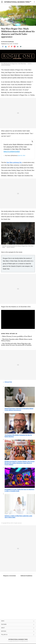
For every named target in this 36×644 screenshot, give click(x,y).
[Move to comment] (21, 47)
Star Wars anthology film (14, 162)
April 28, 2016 (22, 155)
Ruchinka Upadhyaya (8, 42)
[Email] (18, 47)
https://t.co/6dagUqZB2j (12, 151)
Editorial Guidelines (26, 576)
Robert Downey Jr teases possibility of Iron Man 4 (17, 336)
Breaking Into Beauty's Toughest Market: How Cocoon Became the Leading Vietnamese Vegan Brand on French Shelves (20, 463)
